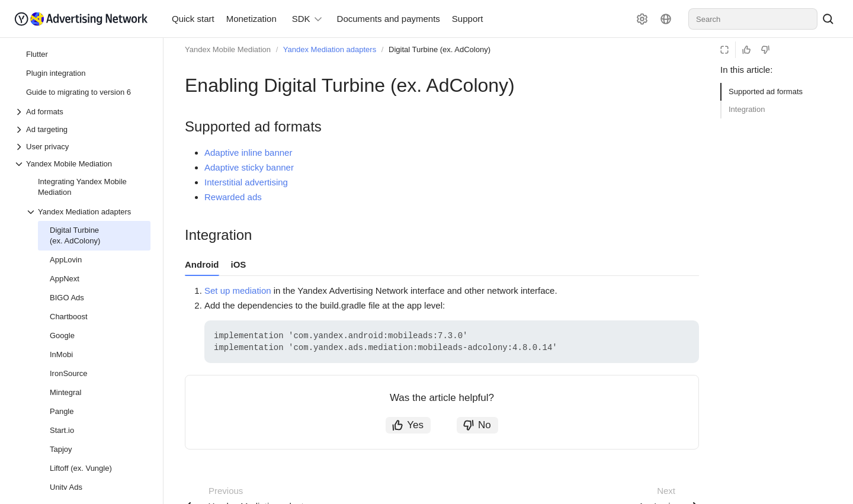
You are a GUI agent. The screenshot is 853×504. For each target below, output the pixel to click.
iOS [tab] (239, 264)
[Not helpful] (765, 50)
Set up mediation (238, 290)
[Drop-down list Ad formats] (20, 112)
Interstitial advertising (246, 182)
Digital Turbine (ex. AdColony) (440, 49)
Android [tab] (202, 264)
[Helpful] (746, 50)
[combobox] (753, 19)
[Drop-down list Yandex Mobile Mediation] (82, 164)
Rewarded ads (233, 197)
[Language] (666, 19)
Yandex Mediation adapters (330, 49)
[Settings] (642, 19)
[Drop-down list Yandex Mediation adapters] (32, 212)
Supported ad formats (766, 92)
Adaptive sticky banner (249, 167)
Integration (747, 109)
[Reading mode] (724, 50)
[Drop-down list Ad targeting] (82, 129)
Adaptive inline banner (248, 153)
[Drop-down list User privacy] (82, 147)
